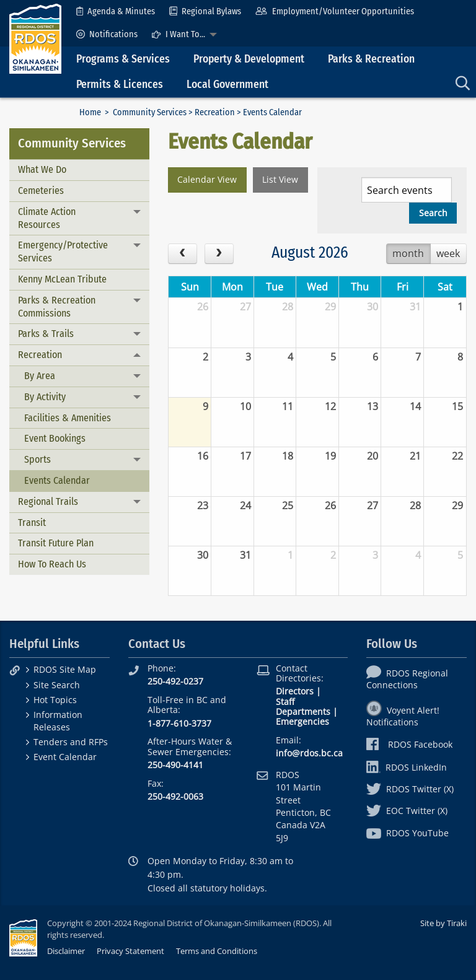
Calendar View (207, 179)
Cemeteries (41, 190)
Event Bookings (55, 438)
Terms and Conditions (217, 951)
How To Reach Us (52, 564)
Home (90, 112)
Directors (295, 691)
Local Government (227, 85)
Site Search (57, 685)
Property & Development (249, 59)
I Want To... (178, 34)
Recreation (215, 112)
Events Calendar (57, 480)
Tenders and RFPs (71, 742)
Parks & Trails (46, 334)
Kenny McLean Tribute (62, 279)
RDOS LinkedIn (407, 767)
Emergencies (302, 721)
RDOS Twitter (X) (410, 789)
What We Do (42, 169)
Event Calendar (65, 757)
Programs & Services (123, 59)
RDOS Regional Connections (407, 679)
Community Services (150, 112)
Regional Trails (48, 501)
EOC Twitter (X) (407, 811)
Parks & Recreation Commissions (57, 307)
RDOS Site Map (65, 669)
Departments (303, 711)
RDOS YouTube (408, 833)
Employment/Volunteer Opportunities (334, 11)
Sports (37, 459)
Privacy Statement (130, 951)
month (408, 253)
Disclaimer (66, 951)
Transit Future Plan (56, 543)
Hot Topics (55, 700)
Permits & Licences (120, 85)
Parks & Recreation (371, 59)
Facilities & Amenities (68, 418)
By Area (40, 376)
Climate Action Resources (47, 218)
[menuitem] (116, 11)
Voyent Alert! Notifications (403, 716)
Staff (285, 702)
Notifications (107, 34)
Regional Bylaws (205, 11)
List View (280, 179)
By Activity (45, 397)
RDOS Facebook (409, 744)
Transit (32, 523)
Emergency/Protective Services (63, 252)
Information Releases (58, 720)
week (448, 253)
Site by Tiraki (443, 923)
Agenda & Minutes (116, 11)
